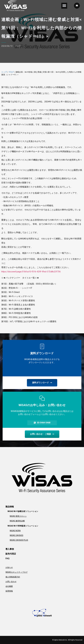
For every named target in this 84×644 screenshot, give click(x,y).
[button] (64, 6)
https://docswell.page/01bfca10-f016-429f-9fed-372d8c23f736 (31, 272)
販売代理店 (11, 554)
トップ (4, 72)
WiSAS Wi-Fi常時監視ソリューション (23, 526)
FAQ (7, 558)
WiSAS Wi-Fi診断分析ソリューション (23, 511)
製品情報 (10, 507)
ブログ (18, 46)
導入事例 (10, 549)
